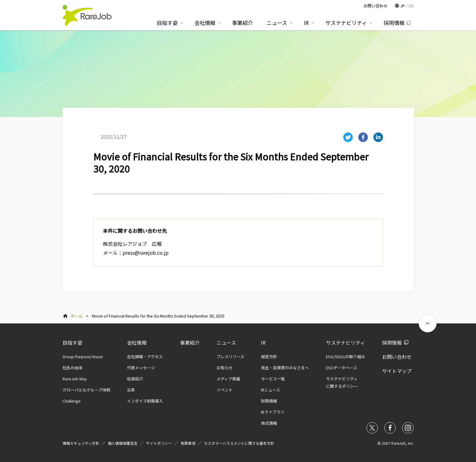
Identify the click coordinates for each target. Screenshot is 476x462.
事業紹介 (190, 342)
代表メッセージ (141, 368)
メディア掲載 (228, 379)
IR (263, 342)
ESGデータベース (342, 368)
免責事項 (188, 443)
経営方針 (269, 357)
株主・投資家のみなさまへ (285, 368)
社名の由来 (73, 368)
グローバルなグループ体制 (86, 390)
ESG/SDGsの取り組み (346, 357)
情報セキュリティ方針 (81, 443)
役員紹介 (135, 379)
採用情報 (392, 342)
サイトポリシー (159, 443)
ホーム (77, 316)
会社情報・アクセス (145, 357)
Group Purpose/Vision (83, 357)
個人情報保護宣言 (123, 443)
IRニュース (271, 390)
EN (411, 6)
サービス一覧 (273, 379)
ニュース (226, 342)
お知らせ (225, 368)
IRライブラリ (273, 412)
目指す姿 (72, 342)
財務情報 (269, 401)
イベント (225, 390)
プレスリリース (230, 357)
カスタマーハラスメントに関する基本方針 (239, 443)
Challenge (72, 401)
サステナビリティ (346, 342)
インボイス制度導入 (145, 401)
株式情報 (269, 423)
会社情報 (137, 342)
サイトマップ (397, 371)
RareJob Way (75, 379)
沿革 (131, 390)
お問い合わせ (397, 357)
